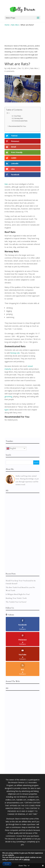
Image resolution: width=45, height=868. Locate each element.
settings (27, 860)
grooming (8, 397)
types (7, 410)
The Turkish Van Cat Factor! (16, 602)
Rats (6, 184)
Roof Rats (18, 116)
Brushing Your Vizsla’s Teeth (16, 598)
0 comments (9, 71)
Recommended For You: (18, 126)
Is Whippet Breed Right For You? (18, 594)
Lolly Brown (11, 68)
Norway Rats (19, 118)
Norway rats (15, 353)
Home (7, 25)
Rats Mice (15, 25)
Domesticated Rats (21, 121)
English (11, 448)
